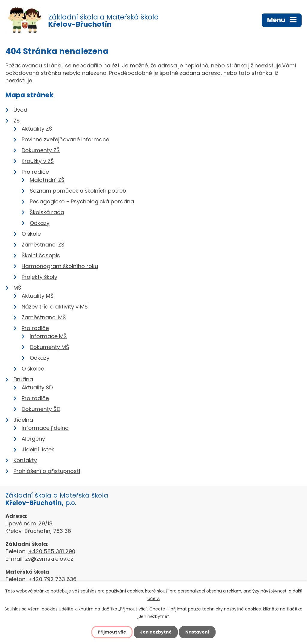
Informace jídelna (45, 428)
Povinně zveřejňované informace (65, 139)
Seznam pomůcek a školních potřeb (78, 191)
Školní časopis (41, 255)
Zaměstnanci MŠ (44, 317)
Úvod (20, 110)
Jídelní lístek (38, 449)
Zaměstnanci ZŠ (43, 245)
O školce (33, 369)
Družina (23, 379)
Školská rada (47, 212)
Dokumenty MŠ (49, 347)
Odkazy (40, 223)
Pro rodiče (35, 172)
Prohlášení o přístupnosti (47, 471)
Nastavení (197, 632)
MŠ (17, 288)
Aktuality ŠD (37, 387)
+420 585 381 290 (52, 551)
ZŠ (17, 121)
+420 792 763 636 (52, 579)
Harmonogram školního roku (60, 266)
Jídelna (23, 420)
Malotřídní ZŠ (47, 180)
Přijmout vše (112, 632)
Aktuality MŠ (38, 296)
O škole (31, 234)
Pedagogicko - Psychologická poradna (82, 201)
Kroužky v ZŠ (38, 161)
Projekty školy (39, 277)
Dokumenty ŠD (41, 409)
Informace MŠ (48, 336)
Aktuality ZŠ (37, 129)
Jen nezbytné (156, 632)
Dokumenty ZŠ (41, 150)
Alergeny (33, 439)
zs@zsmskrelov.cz (49, 559)
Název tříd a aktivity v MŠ (55, 307)
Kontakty (25, 460)
